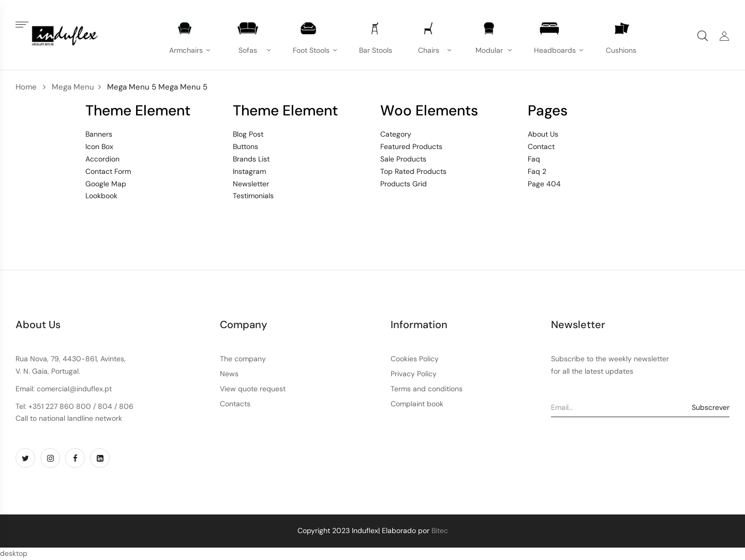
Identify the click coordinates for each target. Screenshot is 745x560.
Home (26, 87)
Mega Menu (73, 87)
